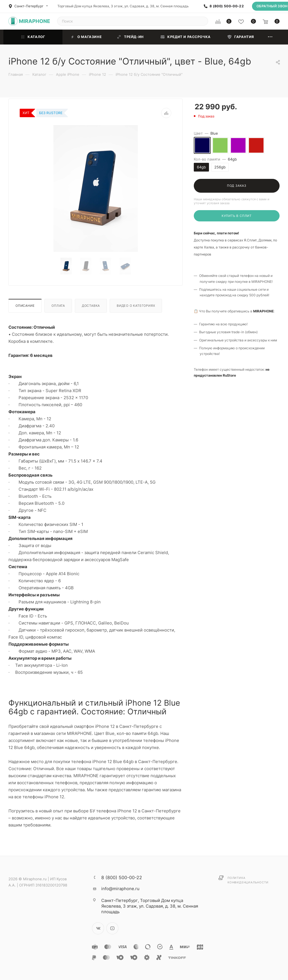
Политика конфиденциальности (248, 880)
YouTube (112, 928)
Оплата (58, 306)
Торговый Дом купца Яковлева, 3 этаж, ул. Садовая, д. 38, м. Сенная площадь (123, 6)
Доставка (91, 306)
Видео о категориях (136, 306)
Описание (25, 306)
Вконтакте (98, 928)
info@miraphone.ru (120, 889)
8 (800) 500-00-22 (227, 6)
